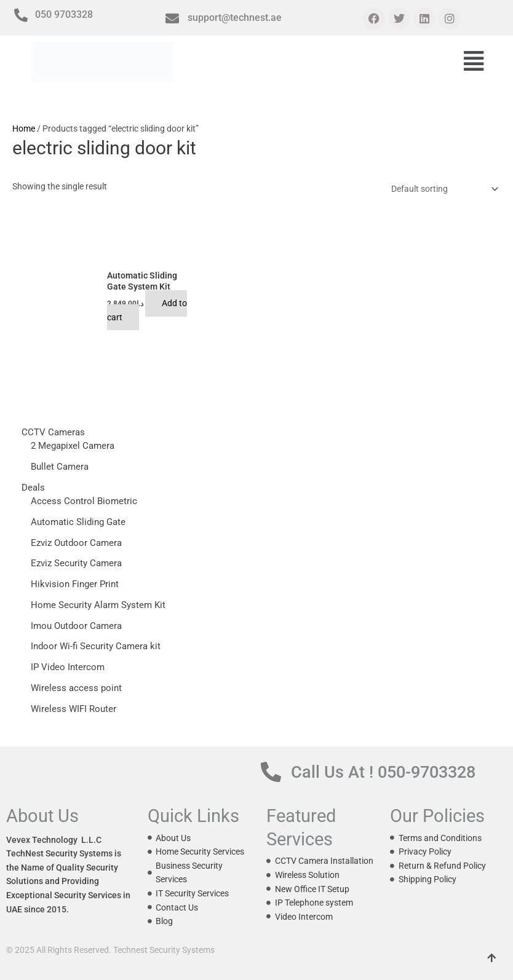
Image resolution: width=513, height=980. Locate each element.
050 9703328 (64, 14)
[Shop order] (443, 190)
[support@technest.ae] (172, 18)
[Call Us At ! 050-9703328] (271, 772)
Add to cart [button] (147, 310)
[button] (474, 62)
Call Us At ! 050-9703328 (383, 772)
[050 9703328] (21, 15)
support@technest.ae (235, 18)
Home (24, 128)
